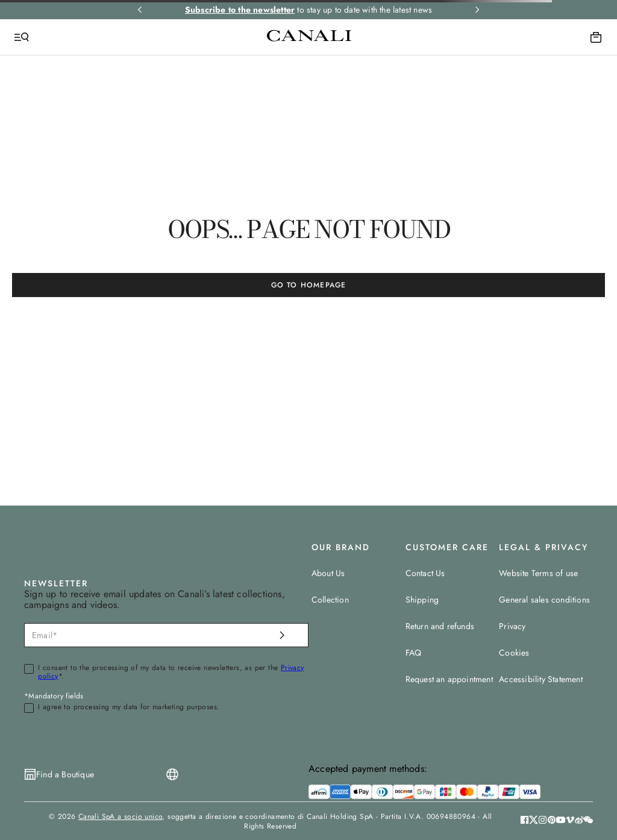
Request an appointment (449, 679)
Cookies (514, 653)
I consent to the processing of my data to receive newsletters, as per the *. (171, 672)
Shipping (422, 600)
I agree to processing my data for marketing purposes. (129, 707)
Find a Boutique (65, 774)
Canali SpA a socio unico (121, 816)
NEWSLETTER (56, 583)
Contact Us (425, 573)
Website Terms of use (538, 573)
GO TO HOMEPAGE (309, 285)
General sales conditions (544, 600)
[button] (588, 821)
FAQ (414, 653)
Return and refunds (440, 626)
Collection (330, 600)
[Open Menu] (22, 37)
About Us (328, 573)
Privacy (512, 626)
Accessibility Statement (541, 679)
